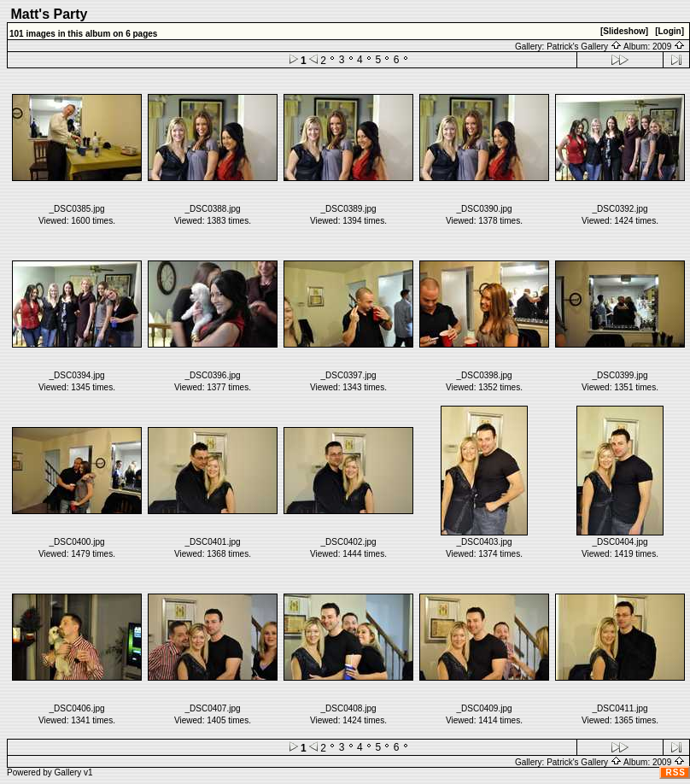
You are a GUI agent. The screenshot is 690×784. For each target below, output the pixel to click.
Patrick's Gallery (584, 47)
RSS (675, 772)
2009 (669, 47)
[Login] (670, 31)
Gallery (68, 772)
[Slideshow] (624, 31)
